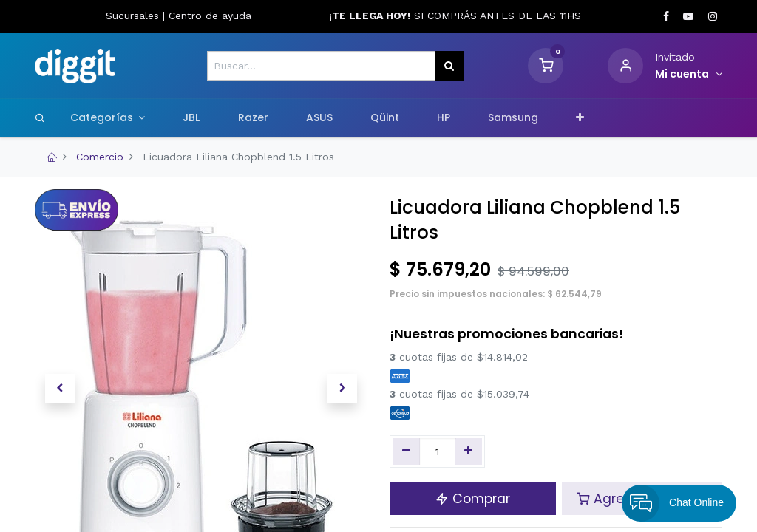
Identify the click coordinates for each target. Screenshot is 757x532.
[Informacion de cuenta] (689, 75)
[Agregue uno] (469, 451)
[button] (580, 118)
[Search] (40, 117)
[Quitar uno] (406, 451)
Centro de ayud (207, 16)
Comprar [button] (473, 499)
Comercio (100, 157)
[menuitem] (191, 118)
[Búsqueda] (449, 66)
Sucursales (134, 16)
